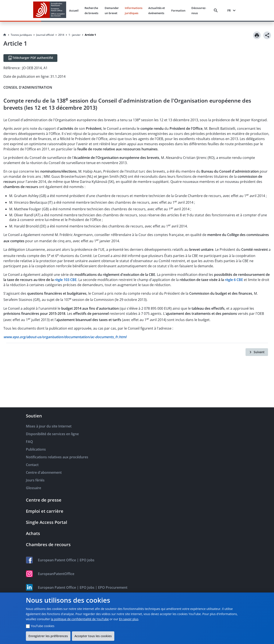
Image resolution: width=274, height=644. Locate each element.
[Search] (217, 10)
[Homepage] (5, 35)
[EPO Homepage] (50, 10)
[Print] (257, 35)
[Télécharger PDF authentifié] (30, 58)
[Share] (267, 35)
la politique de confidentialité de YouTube (80, 619)
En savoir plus (129, 619)
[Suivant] (257, 352)
